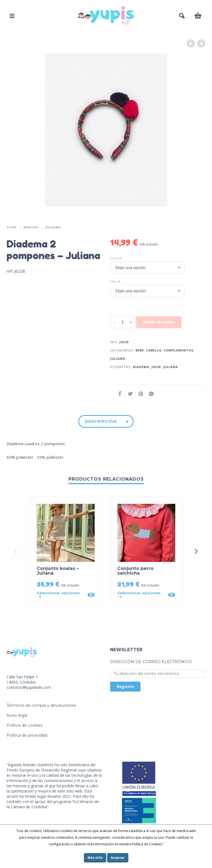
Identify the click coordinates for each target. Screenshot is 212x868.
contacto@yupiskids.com (29, 687)
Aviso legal (17, 715)
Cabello (154, 350)
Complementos (179, 350)
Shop (12, 227)
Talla (115, 281)
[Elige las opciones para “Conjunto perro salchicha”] (141, 595)
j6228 (156, 367)
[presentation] (16, 551)
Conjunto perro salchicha (135, 571)
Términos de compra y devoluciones (41, 705)
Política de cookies (25, 725)
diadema (141, 367)
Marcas (31, 227)
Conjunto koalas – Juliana (58, 571)
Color (116, 258)
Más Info (95, 858)
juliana (170, 367)
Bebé (140, 350)
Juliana (53, 227)
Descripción (101, 421)
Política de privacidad (27, 735)
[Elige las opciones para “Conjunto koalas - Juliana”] (60, 595)
